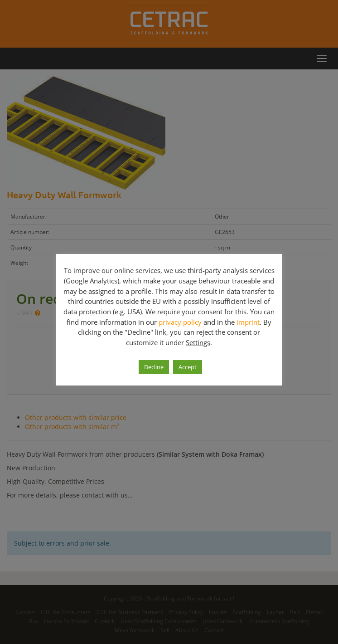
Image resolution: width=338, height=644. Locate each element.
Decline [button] (154, 367)
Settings (198, 342)
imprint (248, 322)
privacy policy (180, 322)
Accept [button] (188, 367)
